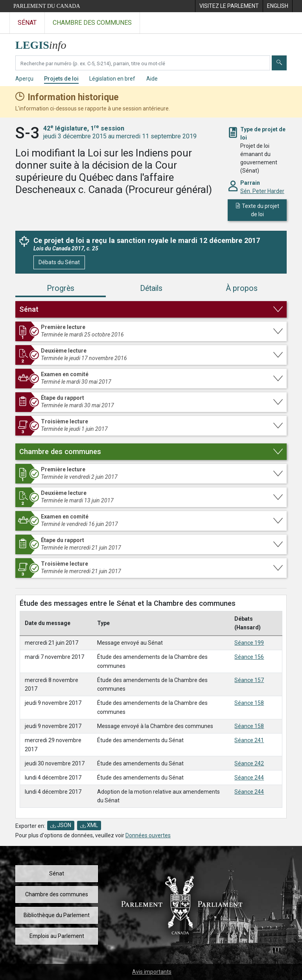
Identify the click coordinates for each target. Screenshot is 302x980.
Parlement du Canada (47, 6)
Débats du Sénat (59, 262)
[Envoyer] (279, 63)
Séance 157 (249, 680)
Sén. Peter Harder (262, 191)
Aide (152, 79)
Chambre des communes (57, 894)
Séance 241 (249, 740)
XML (89, 825)
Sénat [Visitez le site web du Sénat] (27, 23)
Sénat (57, 873)
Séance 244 (249, 778)
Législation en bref (112, 79)
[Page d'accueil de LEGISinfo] (45, 43)
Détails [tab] (151, 288)
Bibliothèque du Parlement (57, 915)
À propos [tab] (242, 288)
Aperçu (24, 79)
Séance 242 (249, 763)
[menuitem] (229, 6)
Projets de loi (61, 79)
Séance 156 (249, 657)
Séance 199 (249, 643)
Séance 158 (249, 703)
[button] (151, 309)
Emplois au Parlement (57, 936)
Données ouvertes (148, 835)
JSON (61, 825)
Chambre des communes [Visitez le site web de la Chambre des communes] (92, 23)
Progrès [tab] (61, 288)
